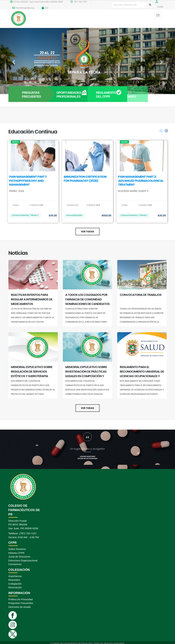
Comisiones (15, 564)
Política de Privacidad (21, 599)
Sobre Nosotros (17, 549)
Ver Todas (87, 232)
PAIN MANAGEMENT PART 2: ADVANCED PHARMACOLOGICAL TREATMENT (141, 181)
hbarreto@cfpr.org (23, 8)
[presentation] (161, 131)
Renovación (15, 587)
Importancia (15, 576)
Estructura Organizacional (23, 560)
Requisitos (14, 580)
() (45, 8)
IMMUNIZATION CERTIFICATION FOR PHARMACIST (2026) (85, 179)
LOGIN (160, 7)
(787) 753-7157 (28, 533)
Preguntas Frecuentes (21, 603)
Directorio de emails (20, 607)
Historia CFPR (17, 553)
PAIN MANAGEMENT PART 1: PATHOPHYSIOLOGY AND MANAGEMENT (28, 181)
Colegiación (15, 584)
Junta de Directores (19, 557)
